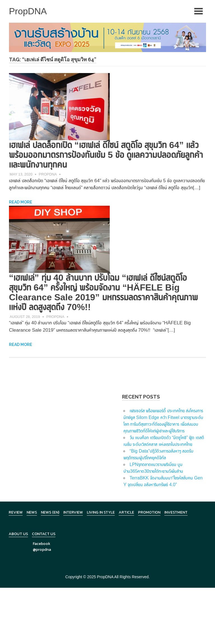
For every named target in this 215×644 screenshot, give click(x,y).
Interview (73, 512)
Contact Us (44, 534)
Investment (176, 512)
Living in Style (101, 512)
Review (16, 512)
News (32, 512)
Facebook (42, 544)
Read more (21, 202)
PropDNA (48, 174)
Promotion (149, 512)
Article (126, 512)
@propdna (42, 550)
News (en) (50, 512)
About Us (18, 534)
